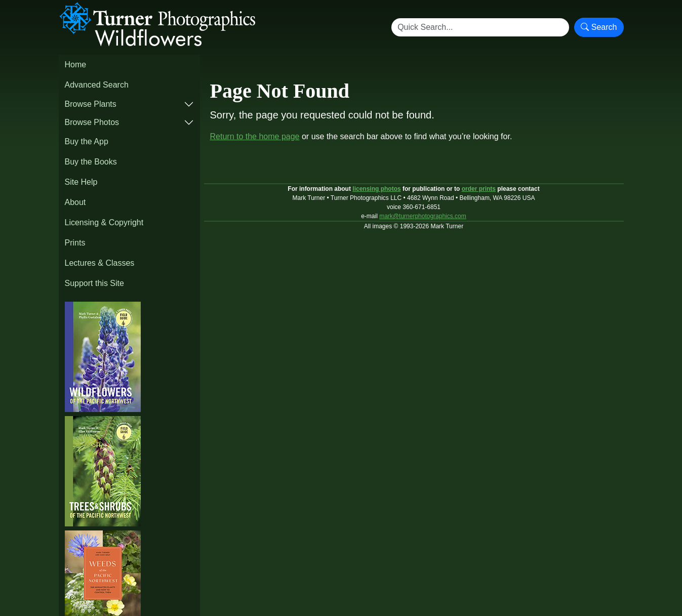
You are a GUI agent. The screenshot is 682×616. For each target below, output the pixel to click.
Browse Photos (92, 122)
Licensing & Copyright (104, 222)
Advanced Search (97, 85)
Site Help (81, 182)
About (75, 202)
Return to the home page (255, 136)
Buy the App (87, 141)
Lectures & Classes (100, 263)
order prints (479, 189)
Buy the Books (91, 162)
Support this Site (94, 283)
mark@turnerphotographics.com (423, 216)
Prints (75, 243)
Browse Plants (91, 104)
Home (76, 65)
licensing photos (376, 189)
